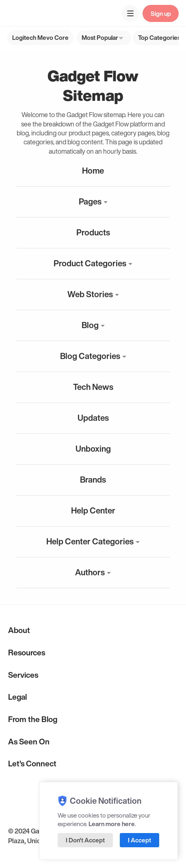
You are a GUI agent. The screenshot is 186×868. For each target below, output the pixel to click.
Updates (93, 418)
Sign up (161, 13)
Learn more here (112, 824)
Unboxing (93, 449)
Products (93, 232)
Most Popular (100, 37)
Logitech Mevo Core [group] (40, 37)
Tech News (93, 387)
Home (93, 171)
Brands (93, 480)
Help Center (93, 510)
